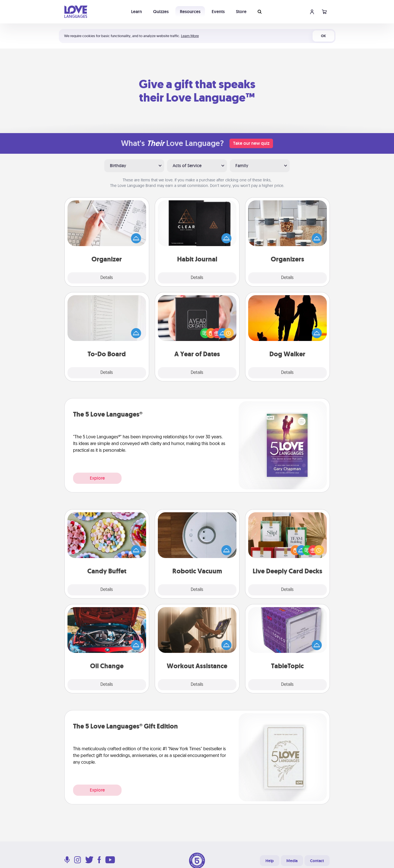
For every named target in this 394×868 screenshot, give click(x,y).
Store (241, 12)
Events (218, 12)
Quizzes (161, 12)
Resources (190, 12)
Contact (317, 861)
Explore (97, 478)
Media (292, 861)
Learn (136, 12)
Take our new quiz (251, 143)
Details (107, 278)
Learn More (190, 36)
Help (270, 861)
